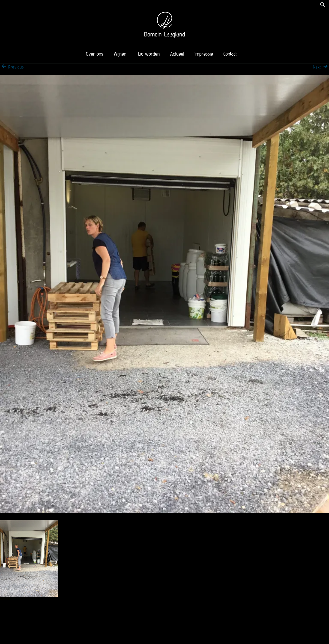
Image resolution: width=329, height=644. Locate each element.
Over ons (95, 54)
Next (321, 67)
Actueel (177, 54)
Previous (12, 67)
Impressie (204, 54)
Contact (230, 54)
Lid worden (149, 54)
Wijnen (120, 54)
